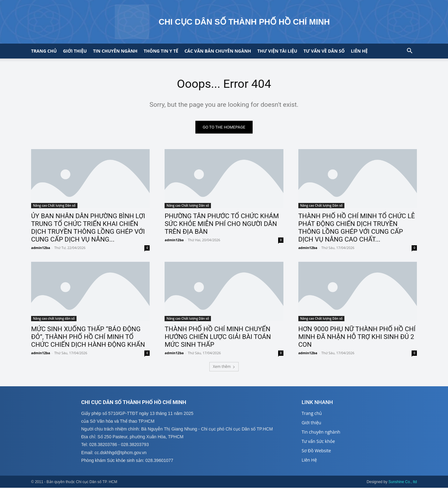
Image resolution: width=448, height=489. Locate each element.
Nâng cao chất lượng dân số (54, 319)
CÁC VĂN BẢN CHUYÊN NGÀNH (218, 51)
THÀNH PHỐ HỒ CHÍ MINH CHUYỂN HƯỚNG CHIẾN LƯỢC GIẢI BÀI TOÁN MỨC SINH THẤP (218, 338)
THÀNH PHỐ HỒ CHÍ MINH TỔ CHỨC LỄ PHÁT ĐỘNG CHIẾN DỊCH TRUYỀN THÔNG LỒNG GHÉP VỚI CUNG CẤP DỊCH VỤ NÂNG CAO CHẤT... (357, 229)
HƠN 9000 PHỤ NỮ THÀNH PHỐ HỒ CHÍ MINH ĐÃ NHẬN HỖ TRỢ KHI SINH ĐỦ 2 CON (357, 338)
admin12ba (41, 249)
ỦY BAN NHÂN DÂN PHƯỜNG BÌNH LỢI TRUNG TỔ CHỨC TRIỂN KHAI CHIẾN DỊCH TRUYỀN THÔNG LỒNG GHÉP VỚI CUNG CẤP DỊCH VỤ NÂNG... (88, 229)
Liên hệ (359, 51)
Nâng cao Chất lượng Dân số (54, 207)
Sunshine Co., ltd (403, 483)
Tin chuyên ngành (115, 51)
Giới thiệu (75, 51)
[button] (409, 52)
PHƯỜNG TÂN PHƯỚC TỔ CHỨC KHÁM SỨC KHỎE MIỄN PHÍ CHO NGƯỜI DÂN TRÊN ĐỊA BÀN (222, 225)
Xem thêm (224, 367)
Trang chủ (44, 51)
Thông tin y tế (161, 51)
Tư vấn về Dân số (324, 51)
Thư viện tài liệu (277, 51)
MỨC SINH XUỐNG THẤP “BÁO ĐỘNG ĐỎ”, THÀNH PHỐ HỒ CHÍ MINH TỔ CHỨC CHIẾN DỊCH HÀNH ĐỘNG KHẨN (88, 338)
